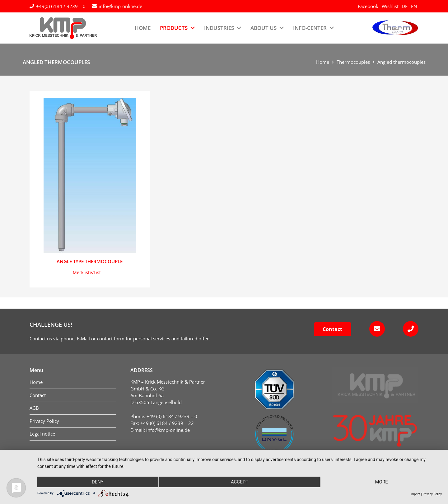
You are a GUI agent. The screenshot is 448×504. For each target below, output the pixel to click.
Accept (240, 482)
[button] (87, 273)
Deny (98, 482)
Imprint (415, 494)
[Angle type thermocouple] (90, 175)
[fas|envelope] (375, 329)
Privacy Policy (432, 494)
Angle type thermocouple (90, 261)
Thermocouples (353, 62)
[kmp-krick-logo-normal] (63, 28)
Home (323, 62)
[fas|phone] (409, 329)
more (382, 482)
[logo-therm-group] (395, 28)
